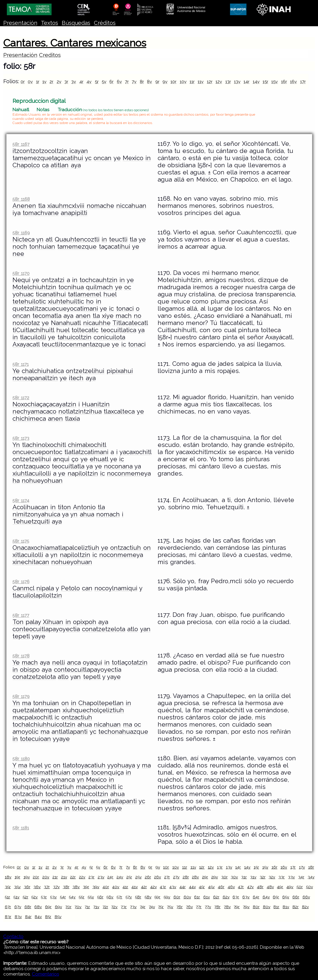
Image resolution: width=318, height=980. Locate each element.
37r (47, 887)
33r (281, 877)
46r (221, 887)
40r (106, 887)
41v (135, 887)
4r (81, 82)
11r (192, 82)
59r (157, 897)
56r (100, 897)
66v (306, 897)
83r (8, 916)
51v (16, 897)
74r (143, 907)
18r (311, 867)
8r (142, 82)
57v (129, 897)
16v (293, 82)
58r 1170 (21, 273)
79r (237, 907)
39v (96, 887)
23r (91, 877)
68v (38, 907)
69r (48, 907)
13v (237, 82)
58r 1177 (21, 615)
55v (91, 897)
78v (227, 907)
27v (176, 877)
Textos (49, 23)
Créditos (105, 23)
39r (86, 887)
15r (265, 82)
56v (110, 897)
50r (300, 887)
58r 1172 (21, 398)
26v (158, 877)
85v (58, 916)
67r (8, 907)
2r (51, 82)
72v (114, 907)
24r (110, 877)
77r (199, 907)
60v (187, 897)
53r (44, 897)
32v (272, 877)
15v (274, 82)
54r (63, 897)
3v (74, 82)
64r (256, 897)
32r (263, 877)
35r (8, 887)
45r (202, 887)
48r (260, 887)
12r (210, 82)
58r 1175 (21, 541)
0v (30, 82)
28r (186, 877)
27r (167, 877)
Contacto (13, 936)
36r (27, 887)
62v (226, 897)
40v (116, 887)
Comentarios (45, 974)
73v (133, 907)
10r (173, 82)
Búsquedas (76, 23)
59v (167, 897)
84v (38, 916)
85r (48, 916)
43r (163, 887)
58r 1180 (21, 759)
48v (270, 887)
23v (101, 877)
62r (216, 897)
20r (36, 877)
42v (153, 887)
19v (27, 877)
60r (177, 897)
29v (215, 877)
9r (157, 82)
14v (256, 82)
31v (253, 877)
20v (46, 877)
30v (234, 877)
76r (180, 907)
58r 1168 (21, 199)
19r (17, 877)
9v (165, 82)
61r (197, 897)
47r (241, 887)
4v (89, 82)
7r (127, 82)
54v (72, 897)
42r (144, 887)
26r (148, 877)
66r (296, 897)
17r (303, 82)
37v (56, 887)
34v (311, 877)
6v (119, 82)
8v (149, 82)
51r (7, 897)
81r (276, 907)
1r (38, 82)
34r (301, 877)
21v (64, 877)
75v (170, 907)
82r (295, 907)
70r (68, 907)
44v (192, 887)
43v (173, 887)
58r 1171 (20, 364)
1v (44, 82)
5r (97, 82)
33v (291, 877)
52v (34, 897)
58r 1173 (21, 438)
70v (78, 907)
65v (286, 897)
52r (25, 897)
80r (256, 907)
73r (124, 907)
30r (224, 877)
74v (152, 907)
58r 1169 (21, 233)
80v (267, 907)
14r (246, 82)
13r (228, 82)
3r (66, 82)
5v (104, 82)
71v (96, 907)
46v (231, 887)
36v (37, 887)
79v (246, 907)
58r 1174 (21, 500)
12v (219, 82)
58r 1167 (21, 144)
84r (28, 916)
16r (284, 82)
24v (120, 877)
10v (183, 82)
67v (18, 907)
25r (129, 877)
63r (236, 897)
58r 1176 (21, 582)
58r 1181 (21, 828)
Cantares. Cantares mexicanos (75, 43)
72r (105, 907)
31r (244, 877)
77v (208, 907)
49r (280, 887)
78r (217, 907)
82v (305, 907)
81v (286, 907)
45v (211, 887)
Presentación (20, 23)
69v (58, 907)
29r (205, 877)
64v (266, 897)
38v (76, 887)
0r (23, 82)
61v (207, 897)
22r (73, 877)
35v (17, 887)
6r (111, 82)
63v (246, 897)
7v (134, 82)
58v (148, 897)
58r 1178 (21, 656)
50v (310, 887)
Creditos (50, 55)
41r (125, 887)
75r (161, 907)
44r (183, 887)
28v (195, 877)
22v (82, 877)
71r (87, 907)
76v (189, 907)
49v (290, 887)
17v (302, 867)
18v (8, 877)
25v (138, 877)
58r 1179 (21, 696)
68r (28, 907)
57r (119, 897)
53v (53, 897)
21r (55, 877)
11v (201, 82)
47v (250, 887)
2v (59, 82)
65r (276, 897)
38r (66, 887)
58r (138, 897)
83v (18, 916)
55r (82, 897)
